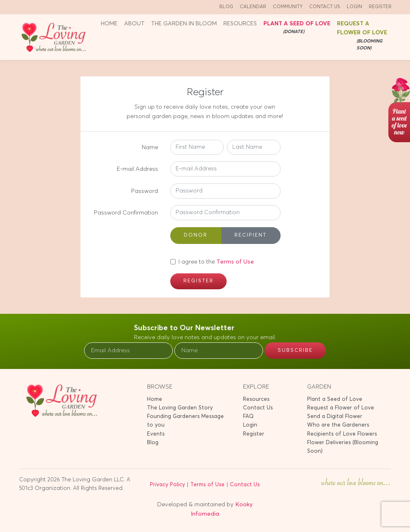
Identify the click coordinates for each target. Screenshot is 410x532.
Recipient (251, 235)
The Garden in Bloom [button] (184, 24)
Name (150, 147)
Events (156, 434)
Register (380, 7)
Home (109, 24)
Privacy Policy (167, 485)
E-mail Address (137, 169)
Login (354, 7)
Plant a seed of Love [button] (297, 28)
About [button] (134, 24)
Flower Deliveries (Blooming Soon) (343, 447)
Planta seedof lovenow (399, 122)
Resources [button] (240, 24)
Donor (196, 235)
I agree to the (216, 262)
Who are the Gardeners (338, 425)
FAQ (248, 417)
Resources (256, 399)
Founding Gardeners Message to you (185, 421)
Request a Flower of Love (364, 37)
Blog (226, 7)
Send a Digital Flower (335, 417)
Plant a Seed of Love (335, 399)
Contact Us (325, 7)
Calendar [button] (253, 7)
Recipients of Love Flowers (342, 434)
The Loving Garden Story (180, 408)
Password (145, 191)
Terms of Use (235, 262)
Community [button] (288, 7)
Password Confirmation (126, 213)
